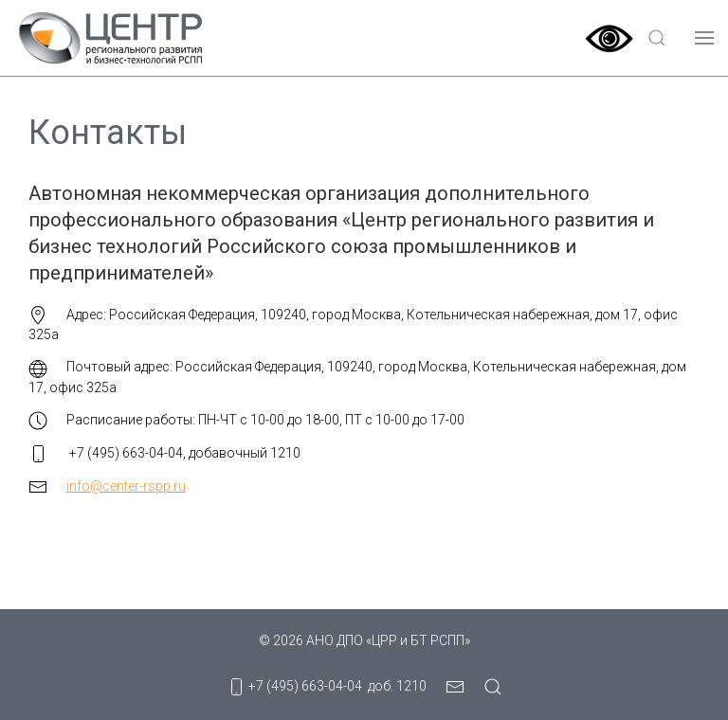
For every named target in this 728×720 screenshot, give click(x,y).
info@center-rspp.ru (126, 486)
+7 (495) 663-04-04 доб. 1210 (327, 687)
